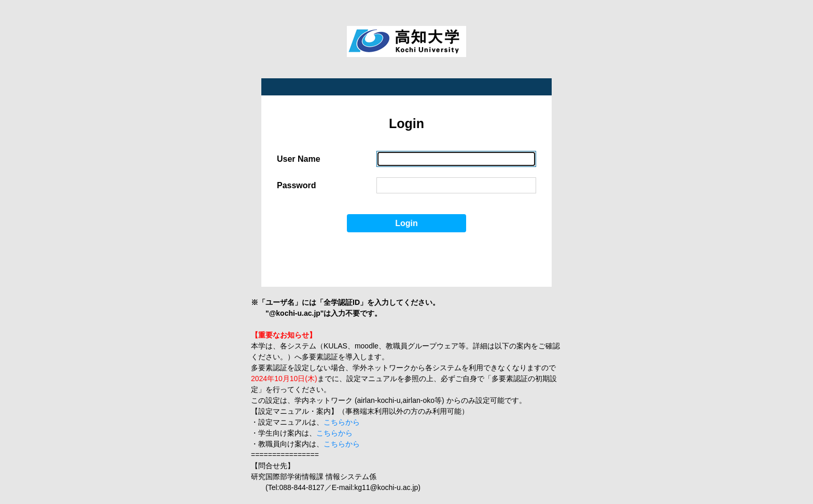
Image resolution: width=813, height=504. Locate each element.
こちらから (342, 422)
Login (406, 223)
